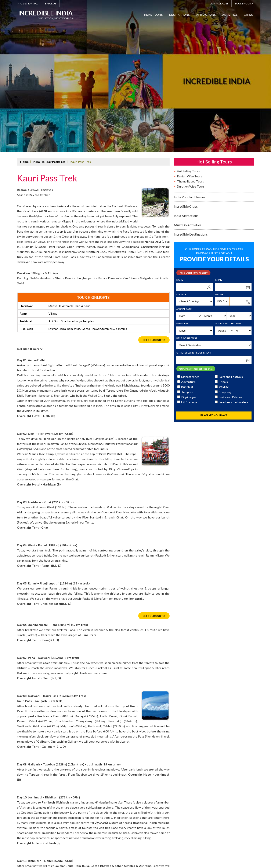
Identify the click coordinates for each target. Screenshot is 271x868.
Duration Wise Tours (191, 38)
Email (219, 131)
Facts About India (67, 837)
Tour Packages (218, 3)
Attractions (206, 15)
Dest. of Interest (187, 189)
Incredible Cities (186, 57)
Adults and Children (228, 175)
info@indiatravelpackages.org (66, 843)
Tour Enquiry (244, 3)
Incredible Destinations (191, 85)
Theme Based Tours (190, 32)
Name (180, 131)
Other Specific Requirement (194, 204)
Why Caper (42, 837)
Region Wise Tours (190, 27)
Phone (219, 145)
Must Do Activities (188, 76)
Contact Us (114, 837)
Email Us (51, 3)
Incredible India (47, 15)
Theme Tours (153, 15)
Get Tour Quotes (154, 191)
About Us (22, 837)
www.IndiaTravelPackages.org (238, 837)
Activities (230, 15)
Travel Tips (92, 837)
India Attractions (186, 67)
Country (182, 145)
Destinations (180, 15)
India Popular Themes (190, 48)
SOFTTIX (250, 844)
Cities (248, 15)
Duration (182, 175)
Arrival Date (184, 160)
